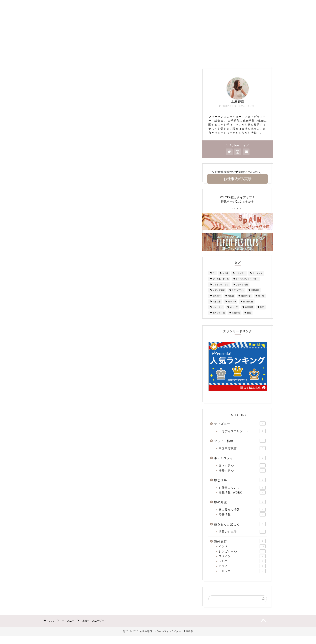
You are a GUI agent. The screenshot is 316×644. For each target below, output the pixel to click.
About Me (87, 63)
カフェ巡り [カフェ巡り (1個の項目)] (240, 279)
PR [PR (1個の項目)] (214, 279)
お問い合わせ (113, 63)
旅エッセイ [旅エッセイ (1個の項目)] (218, 313)
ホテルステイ (224, 63)
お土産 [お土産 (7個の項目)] (225, 279)
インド (242, 553)
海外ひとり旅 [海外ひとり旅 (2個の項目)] (219, 319)
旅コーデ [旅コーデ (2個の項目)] (234, 313)
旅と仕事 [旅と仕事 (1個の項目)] (217, 307)
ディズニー (175, 63)
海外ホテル (242, 477)
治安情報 (242, 521)
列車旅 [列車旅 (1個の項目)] (231, 302)
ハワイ (242, 572)
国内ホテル (242, 472)
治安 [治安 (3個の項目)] (262, 313)
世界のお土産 (242, 538)
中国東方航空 (242, 455)
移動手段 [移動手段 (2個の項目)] (236, 319)
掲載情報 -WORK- (145, 63)
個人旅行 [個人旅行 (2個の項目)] (217, 302)
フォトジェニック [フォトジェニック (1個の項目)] (221, 291)
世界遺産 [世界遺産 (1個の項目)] (255, 296)
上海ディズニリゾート (242, 437)
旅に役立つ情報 (242, 516)
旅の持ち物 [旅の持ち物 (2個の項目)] (248, 307)
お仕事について (242, 494)
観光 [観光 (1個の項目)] (249, 319)
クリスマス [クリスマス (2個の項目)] (258, 279)
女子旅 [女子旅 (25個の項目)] (261, 302)
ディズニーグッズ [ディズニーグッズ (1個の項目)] (221, 285)
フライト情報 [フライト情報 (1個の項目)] (242, 291)
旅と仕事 (240, 486)
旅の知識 (249, 63)
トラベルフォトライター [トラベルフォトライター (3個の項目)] (247, 285)
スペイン (242, 562)
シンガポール (242, 557)
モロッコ (242, 577)
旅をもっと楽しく (240, 530)
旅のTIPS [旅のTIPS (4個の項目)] (232, 307)
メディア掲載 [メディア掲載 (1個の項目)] (219, 296)
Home (65, 63)
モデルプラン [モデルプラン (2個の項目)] (238, 296)
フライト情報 (240, 447)
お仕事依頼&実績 (238, 185)
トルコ (242, 567)
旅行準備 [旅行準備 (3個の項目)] (249, 313)
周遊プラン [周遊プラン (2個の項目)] (246, 302)
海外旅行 (199, 63)
